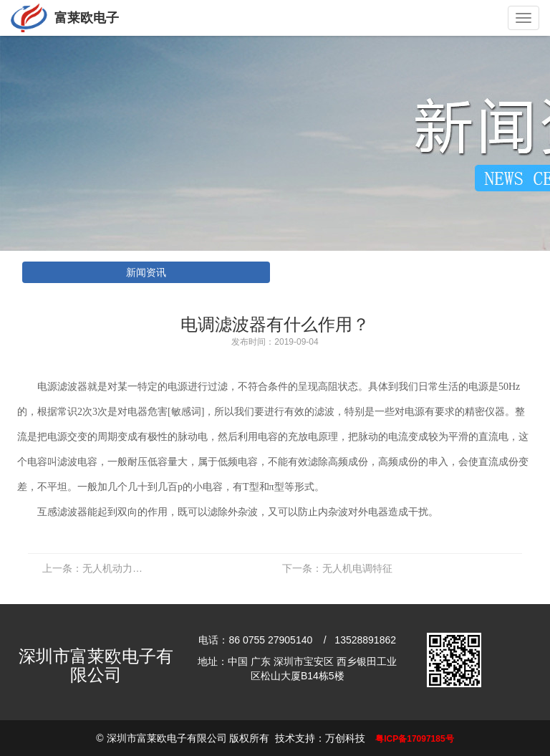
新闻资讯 (146, 272)
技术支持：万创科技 (320, 738)
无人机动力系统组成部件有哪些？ (97, 568)
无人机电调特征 (337, 568)
